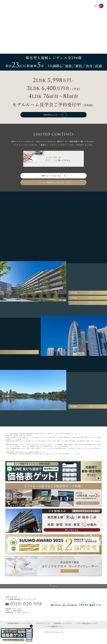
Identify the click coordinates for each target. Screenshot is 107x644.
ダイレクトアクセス (21, 361)
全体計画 (83, 299)
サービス (83, 314)
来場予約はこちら (55, 116)
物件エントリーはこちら (54, 180)
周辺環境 (83, 415)
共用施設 (83, 306)
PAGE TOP (53, 595)
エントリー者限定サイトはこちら (54, 190)
